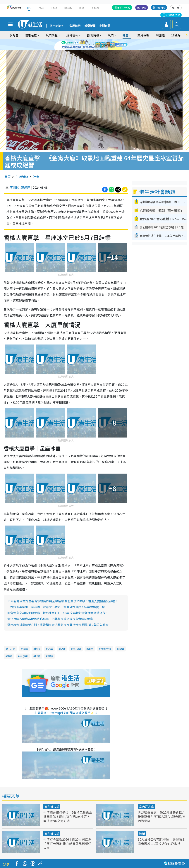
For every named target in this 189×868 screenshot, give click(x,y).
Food (54, 8)
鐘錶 (10, 653)
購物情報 (72, 35)
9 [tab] (97, 49)
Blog (82, 8)
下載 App (161, 7)
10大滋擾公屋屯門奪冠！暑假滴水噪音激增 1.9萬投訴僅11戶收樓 (161, 838)
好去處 (11, 645)
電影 (25, 645)
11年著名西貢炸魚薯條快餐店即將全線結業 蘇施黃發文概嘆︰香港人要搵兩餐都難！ (63, 598)
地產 (38, 653)
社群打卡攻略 (124, 7)
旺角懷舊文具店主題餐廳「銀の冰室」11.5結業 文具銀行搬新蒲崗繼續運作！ (58, 609)
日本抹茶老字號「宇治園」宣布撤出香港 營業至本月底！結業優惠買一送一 (58, 604)
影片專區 (143, 35)
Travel (41, 8)
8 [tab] (94, 49)
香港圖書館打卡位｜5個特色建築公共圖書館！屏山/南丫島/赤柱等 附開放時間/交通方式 (68, 813)
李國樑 (14, 184)
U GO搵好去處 (173, 15)
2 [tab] (90, 45)
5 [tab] (101, 45)
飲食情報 (93, 35)
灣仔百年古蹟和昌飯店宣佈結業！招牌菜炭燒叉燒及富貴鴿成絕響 (50, 615)
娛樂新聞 (90, 26)
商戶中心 (142, 7)
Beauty (68, 8)
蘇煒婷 (26, 184)
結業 (50, 645)
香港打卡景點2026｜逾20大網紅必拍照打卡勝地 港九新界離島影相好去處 (67, 840)
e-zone (96, 8)
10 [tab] (101, 49)
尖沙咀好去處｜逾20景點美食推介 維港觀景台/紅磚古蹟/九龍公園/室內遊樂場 (162, 813)
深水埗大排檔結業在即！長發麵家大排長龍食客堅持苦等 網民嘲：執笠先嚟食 (58, 621)
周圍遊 (160, 35)
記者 (63, 645)
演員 (91, 645)
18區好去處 (179, 35)
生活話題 (22, 173)
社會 (126, 35)
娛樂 (111, 35)
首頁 (8, 173)
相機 (38, 645)
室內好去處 (52, 803)
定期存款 (105, 26)
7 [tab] (90, 49)
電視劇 (77, 645)
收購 (121, 645)
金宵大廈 (106, 645)
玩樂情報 (52, 35)
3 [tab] (94, 45)
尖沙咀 (24, 653)
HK (29, 8)
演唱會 (14, 35)
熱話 (142, 830)
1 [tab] (86, 45)
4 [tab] (97, 45)
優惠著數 (31, 35)
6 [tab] (105, 45)
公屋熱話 (75, 26)
